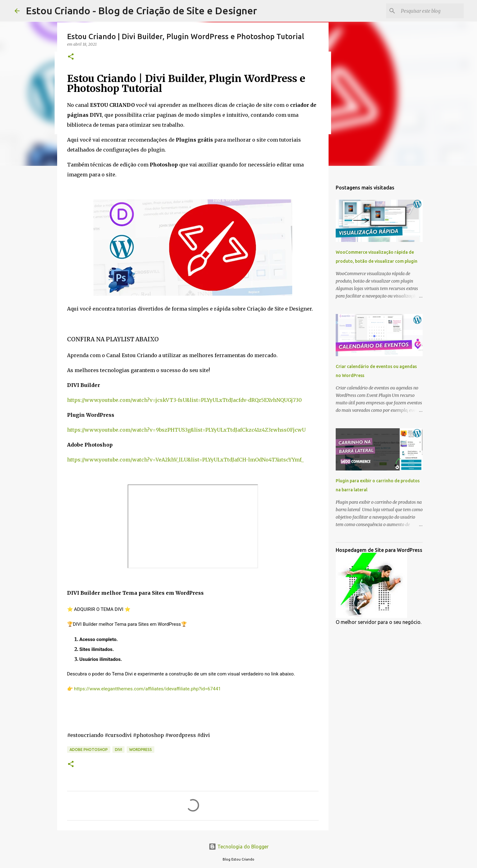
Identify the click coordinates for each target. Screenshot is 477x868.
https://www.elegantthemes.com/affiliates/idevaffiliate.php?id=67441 (147, 689)
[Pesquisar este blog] (431, 11)
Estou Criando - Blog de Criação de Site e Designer (141, 11)
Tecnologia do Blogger (239, 847)
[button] (71, 57)
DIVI (118, 750)
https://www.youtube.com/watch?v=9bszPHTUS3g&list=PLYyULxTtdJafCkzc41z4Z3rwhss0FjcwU (186, 430)
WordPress (141, 750)
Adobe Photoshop (89, 750)
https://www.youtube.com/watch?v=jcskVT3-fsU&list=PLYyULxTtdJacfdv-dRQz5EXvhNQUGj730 (184, 400)
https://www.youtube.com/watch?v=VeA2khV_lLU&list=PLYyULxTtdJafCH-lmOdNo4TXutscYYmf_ (185, 460)
